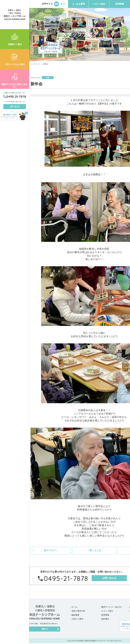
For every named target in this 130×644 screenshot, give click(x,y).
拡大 (63, 4)
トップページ (35, 64)
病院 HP (45, 630)
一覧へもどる (93, 551)
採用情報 (120, 4)
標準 (56, 4)
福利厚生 (105, 620)
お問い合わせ (15, 107)
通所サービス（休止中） (112, 608)
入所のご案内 (77, 620)
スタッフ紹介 (99, 4)
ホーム (74, 608)
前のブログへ (51, 551)
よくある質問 (78, 4)
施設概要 (75, 616)
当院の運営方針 (78, 612)
